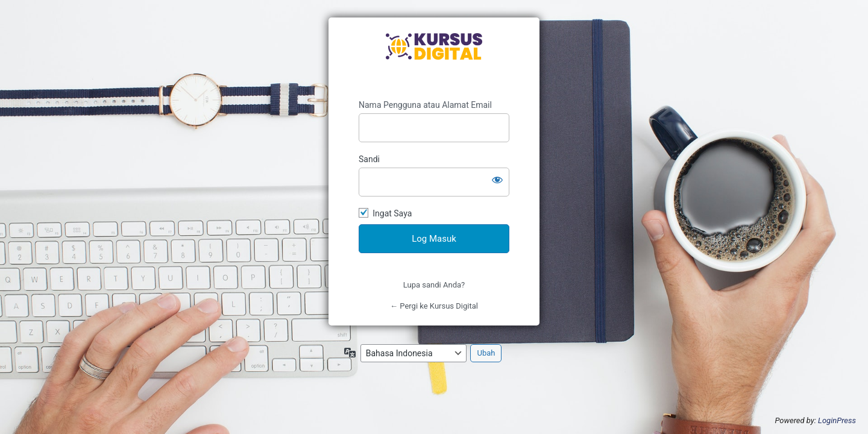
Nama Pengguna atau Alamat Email (425, 105)
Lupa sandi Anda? (434, 285)
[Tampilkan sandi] (497, 180)
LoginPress (837, 420)
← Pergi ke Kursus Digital (434, 306)
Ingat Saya (392, 213)
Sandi (369, 159)
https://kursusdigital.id (434, 58)
